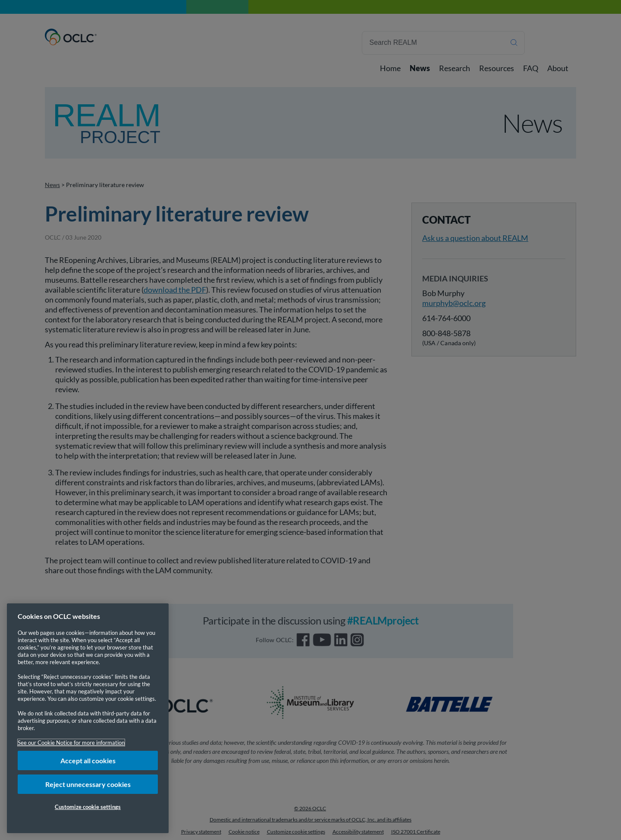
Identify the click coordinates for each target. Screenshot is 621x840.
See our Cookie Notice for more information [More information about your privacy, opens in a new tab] (71, 743)
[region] (88, 718)
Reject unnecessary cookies (88, 784)
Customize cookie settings (88, 807)
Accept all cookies (88, 760)
